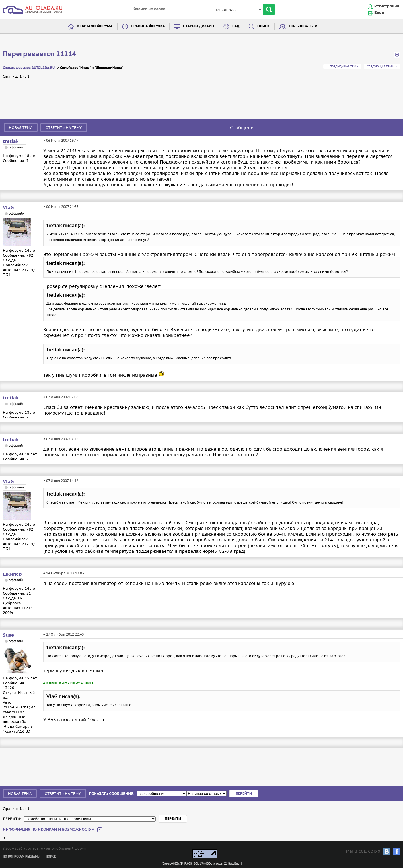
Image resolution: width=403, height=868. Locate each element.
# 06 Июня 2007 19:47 (61, 140)
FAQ (236, 26)
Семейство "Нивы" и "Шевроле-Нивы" (92, 68)
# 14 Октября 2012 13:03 (64, 573)
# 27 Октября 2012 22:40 (63, 634)
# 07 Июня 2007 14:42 (61, 481)
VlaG (8, 208)
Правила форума (148, 26)
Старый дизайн (199, 26)
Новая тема (21, 128)
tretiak (11, 141)
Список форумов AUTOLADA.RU (29, 68)
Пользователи (303, 26)
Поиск (264, 26)
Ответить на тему (64, 128)
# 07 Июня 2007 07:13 (61, 439)
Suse (8, 635)
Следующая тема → (382, 66)
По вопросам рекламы (21, 857)
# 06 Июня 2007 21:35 (61, 207)
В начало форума (95, 26)
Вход (379, 13)
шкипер (12, 574)
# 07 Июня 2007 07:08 (61, 397)
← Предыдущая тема (342, 66)
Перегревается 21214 (39, 54)
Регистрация (387, 6)
